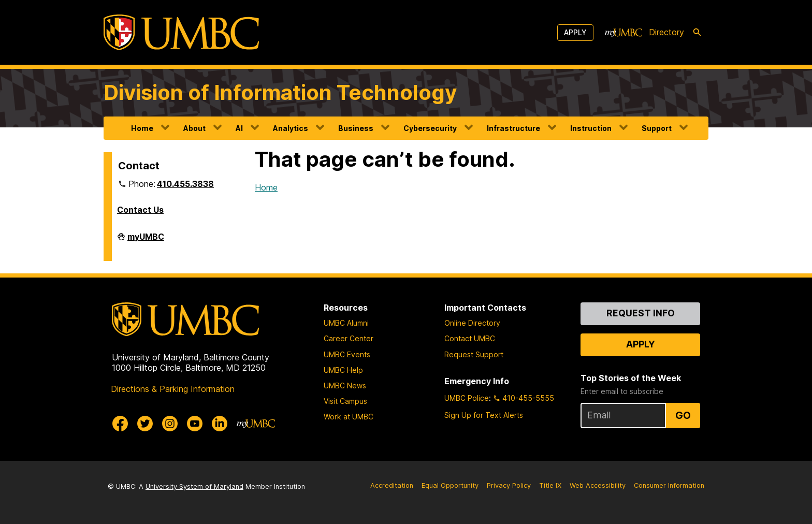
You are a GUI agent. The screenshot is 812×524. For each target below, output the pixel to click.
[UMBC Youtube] (195, 424)
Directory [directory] (666, 32)
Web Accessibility (598, 485)
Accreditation (392, 485)
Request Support (474, 354)
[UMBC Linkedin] (220, 424)
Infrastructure (513, 128)
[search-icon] (697, 33)
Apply (575, 32)
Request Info (641, 313)
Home (142, 128)
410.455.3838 (185, 184)
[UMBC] (181, 32)
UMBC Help (343, 370)
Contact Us (140, 210)
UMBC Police (467, 398)
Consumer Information (669, 485)
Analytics (291, 128)
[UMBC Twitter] (145, 424)
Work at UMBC (349, 417)
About (194, 128)
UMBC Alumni (346, 323)
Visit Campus (345, 401)
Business (356, 128)
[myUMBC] (624, 33)
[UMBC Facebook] (120, 424)
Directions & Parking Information (173, 389)
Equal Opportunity (450, 485)
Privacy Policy (509, 485)
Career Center (349, 338)
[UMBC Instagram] (170, 424)
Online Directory (472, 323)
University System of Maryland (194, 486)
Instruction (591, 128)
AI (239, 128)
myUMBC (146, 241)
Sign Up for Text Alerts (484, 415)
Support (657, 128)
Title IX (550, 485)
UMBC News (345, 385)
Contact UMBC (470, 338)
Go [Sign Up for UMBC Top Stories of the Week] (683, 415)
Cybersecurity (430, 128)
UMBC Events (347, 354)
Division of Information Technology (280, 92)
